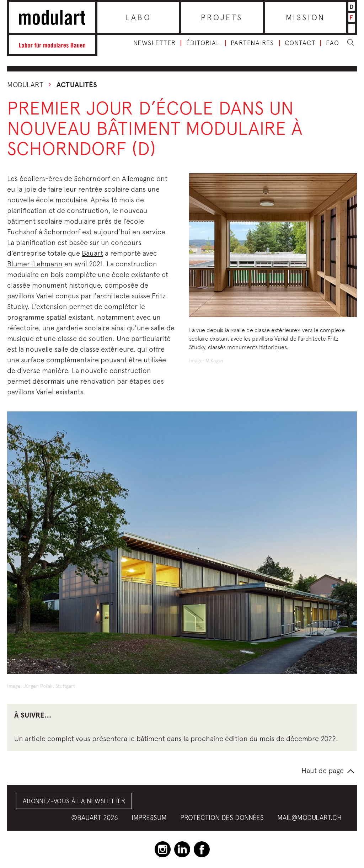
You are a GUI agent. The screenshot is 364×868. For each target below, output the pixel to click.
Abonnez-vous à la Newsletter (74, 801)
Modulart (25, 84)
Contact (300, 43)
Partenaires (252, 43)
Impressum (149, 818)
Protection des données (222, 818)
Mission (306, 17)
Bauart (92, 253)
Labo (138, 17)
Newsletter (154, 43)
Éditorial (203, 43)
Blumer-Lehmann (35, 264)
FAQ (333, 43)
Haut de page (323, 770)
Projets (222, 17)
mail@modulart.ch (309, 818)
